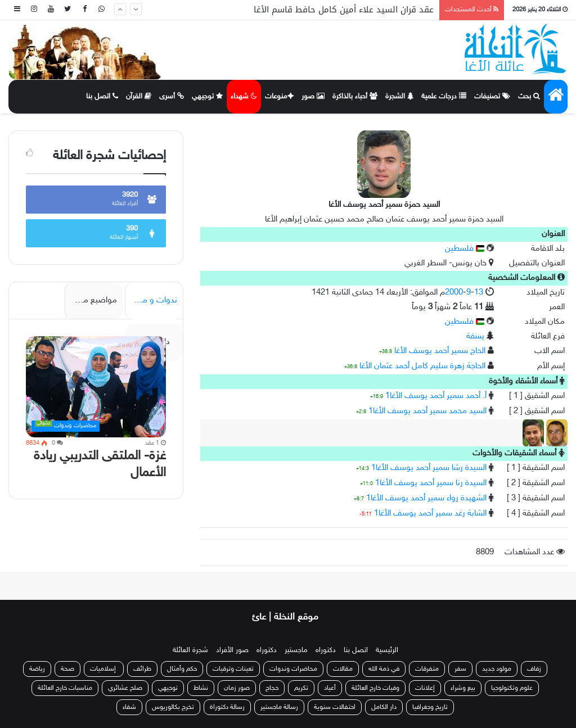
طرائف (142, 669)
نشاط (201, 688)
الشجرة (399, 97)
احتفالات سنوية (335, 707)
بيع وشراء (463, 688)
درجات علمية (444, 97)
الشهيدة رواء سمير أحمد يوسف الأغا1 (426, 498)
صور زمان (237, 688)
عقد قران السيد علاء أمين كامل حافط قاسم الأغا (344, 10)
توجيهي (207, 97)
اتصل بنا (102, 97)
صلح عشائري (125, 688)
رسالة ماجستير (279, 707)
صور (313, 97)
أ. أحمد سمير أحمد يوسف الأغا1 (436, 396)
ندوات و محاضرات (151, 300)
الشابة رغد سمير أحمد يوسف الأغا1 (430, 514)
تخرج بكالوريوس (173, 707)
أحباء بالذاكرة (355, 97)
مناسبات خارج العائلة (65, 688)
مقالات (343, 669)
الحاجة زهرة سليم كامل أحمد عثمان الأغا (422, 366)
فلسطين (465, 249)
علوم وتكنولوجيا (512, 688)
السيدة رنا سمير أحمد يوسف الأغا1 (431, 483)
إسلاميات (104, 669)
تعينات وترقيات (233, 669)
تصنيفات (492, 97)
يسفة (475, 336)
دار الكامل (384, 707)
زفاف (534, 669)
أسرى (172, 97)
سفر (460, 669)
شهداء (244, 97)
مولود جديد (497, 669)
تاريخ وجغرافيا (430, 707)
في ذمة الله (384, 669)
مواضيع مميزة (93, 300)
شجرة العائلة (190, 650)
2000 (454, 293)
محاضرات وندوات (293, 669)
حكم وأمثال (182, 669)
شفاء (129, 707)
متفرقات (427, 669)
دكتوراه (326, 650)
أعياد (330, 688)
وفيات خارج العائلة (375, 688)
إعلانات (425, 688)
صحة (67, 669)
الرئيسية (387, 650)
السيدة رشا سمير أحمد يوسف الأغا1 (429, 468)
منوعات (279, 97)
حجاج (272, 688)
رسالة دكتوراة (227, 707)
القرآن (139, 97)
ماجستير (296, 650)
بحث (529, 97)
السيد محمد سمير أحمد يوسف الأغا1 (427, 411)
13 (479, 293)
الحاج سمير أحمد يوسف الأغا (440, 351)
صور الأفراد (232, 650)
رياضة (37, 669)
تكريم (301, 688)
